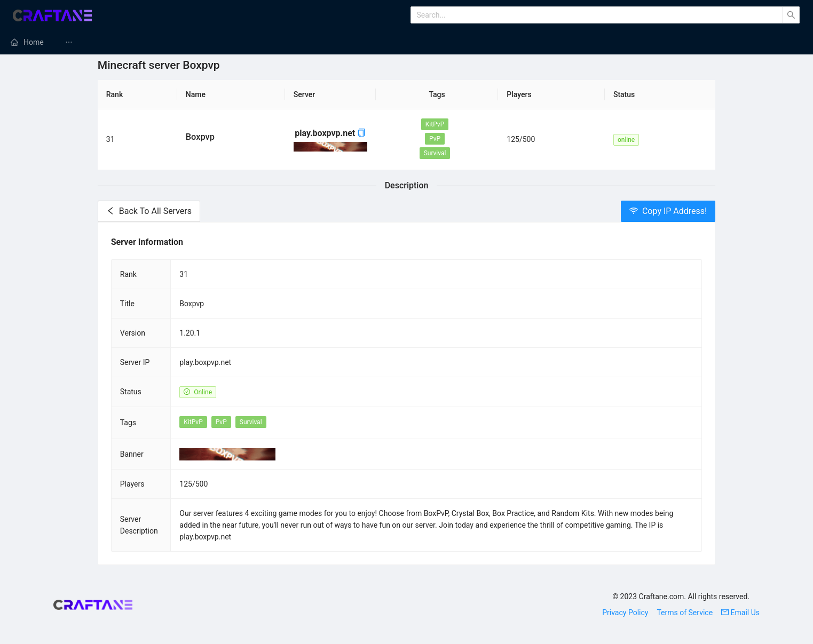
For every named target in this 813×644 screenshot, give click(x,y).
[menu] (406, 42)
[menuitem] (27, 42)
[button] (361, 133)
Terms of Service (685, 613)
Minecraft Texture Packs (400, 42)
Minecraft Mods (104, 42)
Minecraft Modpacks (291, 42)
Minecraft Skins (684, 42)
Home (34, 42)
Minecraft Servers (194, 42)
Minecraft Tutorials (592, 42)
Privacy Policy (625, 613)
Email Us (740, 613)
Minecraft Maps (501, 42)
